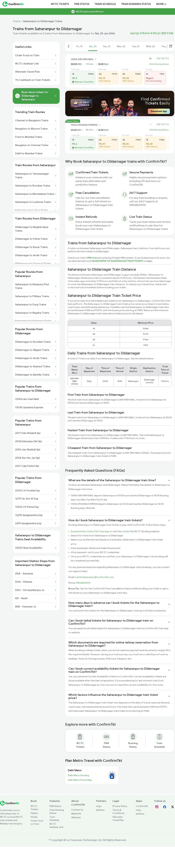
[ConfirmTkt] (10, 805)
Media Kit (76, 814)
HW (79, 130)
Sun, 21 (107, 46)
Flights (34, 813)
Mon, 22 (121, 46)
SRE (79, 64)
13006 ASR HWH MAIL (84, 59)
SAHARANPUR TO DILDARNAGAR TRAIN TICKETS (118, 261)
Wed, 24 (150, 46)
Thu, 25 (165, 46)
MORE (161, 4)
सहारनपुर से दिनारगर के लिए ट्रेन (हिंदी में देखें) (152, 33)
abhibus (100, 810)
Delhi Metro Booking (79, 775)
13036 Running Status (159, 130)
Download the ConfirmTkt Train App (90, 531)
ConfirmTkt (128, 531)
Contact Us (77, 810)
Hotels (34, 817)
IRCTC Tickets (60, 4)
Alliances (76, 817)
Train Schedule (105, 4)
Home (17, 21)
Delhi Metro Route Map (80, 780)
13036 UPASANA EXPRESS (86, 125)
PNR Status (82, 4)
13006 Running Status (159, 64)
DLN (106, 64)
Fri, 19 (79, 46)
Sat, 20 (93, 46)
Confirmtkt (142, 806)
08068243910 (83, 583)
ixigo (99, 806)
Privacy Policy (120, 806)
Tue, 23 (136, 46)
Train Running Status (136, 4)
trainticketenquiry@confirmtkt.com (94, 577)
